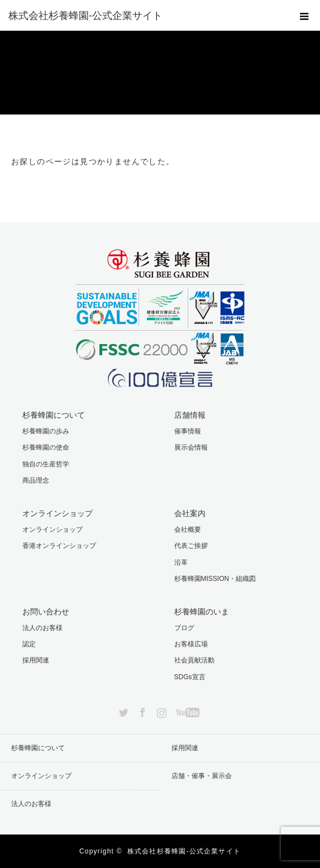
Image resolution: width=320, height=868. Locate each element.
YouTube (186, 710)
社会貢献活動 (194, 660)
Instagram (160, 710)
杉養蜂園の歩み (46, 431)
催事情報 (188, 431)
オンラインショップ (52, 530)
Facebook (141, 710)
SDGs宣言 (190, 677)
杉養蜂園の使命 (46, 447)
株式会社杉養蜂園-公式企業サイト (184, 851)
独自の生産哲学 (46, 464)
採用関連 (36, 660)
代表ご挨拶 (191, 546)
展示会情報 (191, 447)
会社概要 (188, 530)
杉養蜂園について (38, 748)
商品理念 (36, 480)
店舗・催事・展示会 (202, 776)
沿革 (181, 562)
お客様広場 (191, 644)
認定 (29, 644)
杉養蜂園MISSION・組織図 (215, 579)
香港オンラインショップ (59, 546)
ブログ (184, 628)
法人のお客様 (42, 628)
